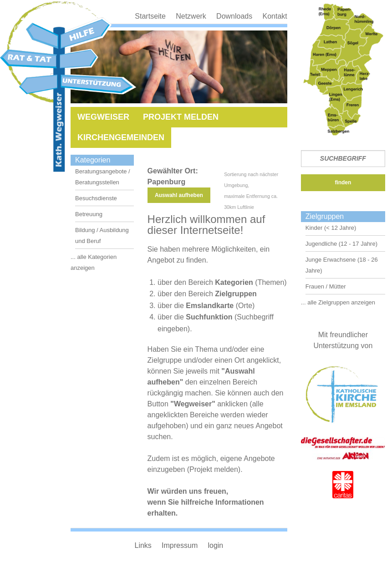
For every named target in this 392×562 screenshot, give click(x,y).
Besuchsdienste (96, 198)
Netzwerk (191, 16)
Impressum (180, 545)
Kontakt (275, 16)
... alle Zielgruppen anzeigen (338, 302)
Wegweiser (103, 117)
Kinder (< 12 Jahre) (331, 228)
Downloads (234, 16)
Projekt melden (181, 117)
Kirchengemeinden (121, 137)
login (215, 545)
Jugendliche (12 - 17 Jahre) (341, 244)
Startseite (150, 16)
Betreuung (89, 214)
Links (143, 545)
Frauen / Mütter (326, 286)
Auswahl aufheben (179, 195)
